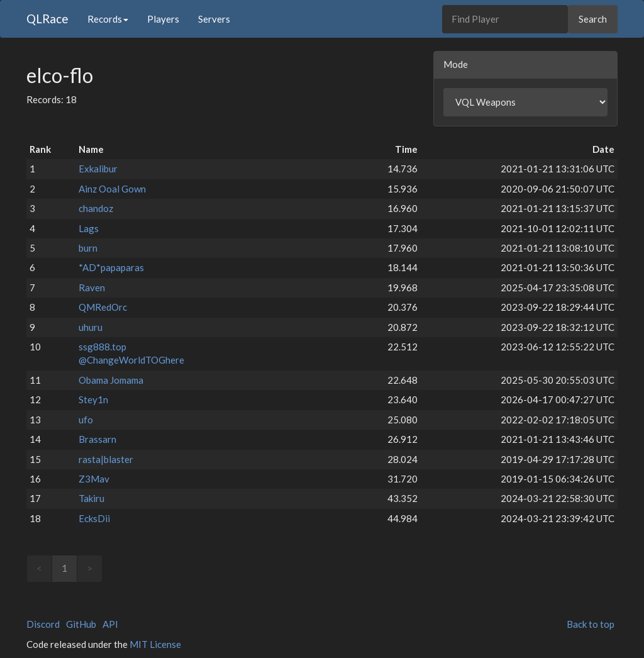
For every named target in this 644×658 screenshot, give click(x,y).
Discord (43, 624)
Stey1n (93, 399)
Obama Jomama (111, 380)
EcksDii (94, 518)
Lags (89, 228)
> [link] (90, 568)
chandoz (96, 208)
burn (88, 248)
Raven (92, 287)
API (110, 624)
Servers (214, 19)
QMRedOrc (103, 307)
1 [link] (64, 568)
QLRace (47, 19)
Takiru (92, 498)
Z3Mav (94, 479)
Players (163, 19)
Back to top (591, 624)
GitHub (81, 624)
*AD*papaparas (111, 267)
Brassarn (97, 439)
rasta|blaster (106, 459)
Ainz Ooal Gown (112, 189)
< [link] (39, 568)
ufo (86, 420)
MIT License (155, 644)
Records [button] (108, 19)
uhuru (91, 327)
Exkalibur (98, 169)
